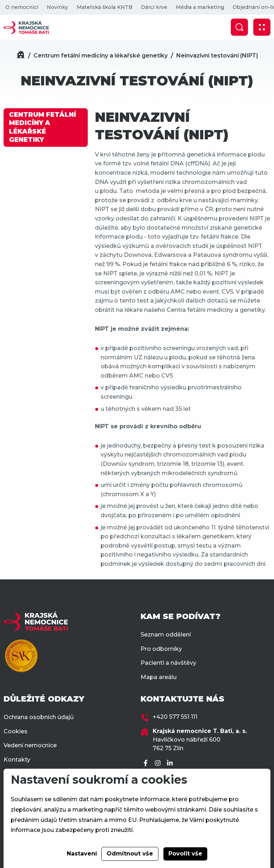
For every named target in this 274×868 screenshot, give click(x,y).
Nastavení (82, 854)
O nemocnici (22, 7)
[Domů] (21, 56)
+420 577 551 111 (175, 717)
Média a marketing (200, 7)
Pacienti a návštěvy (168, 663)
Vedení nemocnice (30, 745)
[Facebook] (147, 764)
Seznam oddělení (166, 635)
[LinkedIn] (171, 764)
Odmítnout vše (130, 854)
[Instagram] (159, 764)
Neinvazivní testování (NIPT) (217, 56)
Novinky (57, 7)
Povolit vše (185, 854)
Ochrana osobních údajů (39, 717)
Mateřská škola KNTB (105, 7)
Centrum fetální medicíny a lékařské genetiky (101, 56)
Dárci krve (154, 7)
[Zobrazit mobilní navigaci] (262, 27)
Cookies (16, 731)
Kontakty (17, 760)
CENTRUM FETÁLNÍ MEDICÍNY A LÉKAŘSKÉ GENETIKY (42, 127)
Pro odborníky (161, 649)
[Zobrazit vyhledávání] (239, 27)
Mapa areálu (159, 677)
